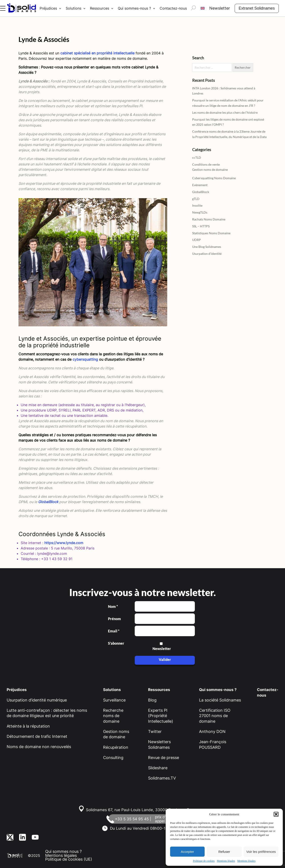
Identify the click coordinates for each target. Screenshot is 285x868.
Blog (152, 700)
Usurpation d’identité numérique (37, 700)
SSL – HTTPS (201, 226)
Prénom (114, 619)
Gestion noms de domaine (210, 170)
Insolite (197, 205)
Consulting (113, 758)
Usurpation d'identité (207, 254)
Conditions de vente (206, 164)
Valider (165, 659)
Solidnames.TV (162, 778)
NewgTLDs (200, 212)
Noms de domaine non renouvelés (39, 747)
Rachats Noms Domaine (209, 219)
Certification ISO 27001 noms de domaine (215, 716)
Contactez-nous (173, 8)
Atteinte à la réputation (28, 726)
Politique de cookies (204, 861)
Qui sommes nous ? (63, 851)
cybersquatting (85, 359)
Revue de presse (164, 758)
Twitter (155, 731)
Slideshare (158, 768)
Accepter (187, 852)
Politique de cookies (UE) (69, 859)
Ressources (100, 8)
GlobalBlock (48, 502)
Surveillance (114, 700)
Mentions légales (226, 861)
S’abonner (116, 643)
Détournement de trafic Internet (37, 736)
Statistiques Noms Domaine (211, 233)
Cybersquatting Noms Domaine (214, 178)
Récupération (116, 747)
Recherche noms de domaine (113, 716)
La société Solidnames (220, 700)
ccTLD (197, 157)
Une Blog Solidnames (207, 247)
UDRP (196, 240)
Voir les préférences (261, 852)
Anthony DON (212, 731)
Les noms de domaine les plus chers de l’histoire (225, 112)
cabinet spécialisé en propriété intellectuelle (97, 53)
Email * (114, 631)
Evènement (200, 185)
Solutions (73, 8)
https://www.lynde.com (64, 543)
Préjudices (48, 8)
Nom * (113, 607)
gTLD (196, 199)
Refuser (224, 852)
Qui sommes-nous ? (134, 8)
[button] (276, 814)
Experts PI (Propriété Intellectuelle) (161, 716)
